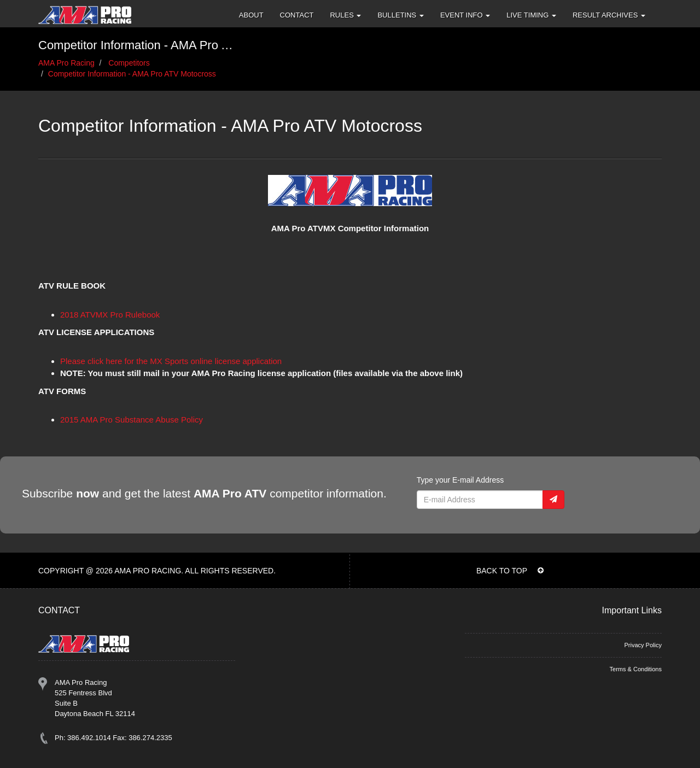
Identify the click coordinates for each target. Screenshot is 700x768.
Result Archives (609, 15)
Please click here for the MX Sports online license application (171, 361)
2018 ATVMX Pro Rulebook (110, 315)
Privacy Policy (643, 645)
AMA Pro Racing (66, 63)
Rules (345, 15)
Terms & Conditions (636, 669)
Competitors (129, 63)
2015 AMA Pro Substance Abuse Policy (132, 420)
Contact (297, 15)
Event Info (465, 15)
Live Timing (531, 15)
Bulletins (400, 15)
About (251, 15)
